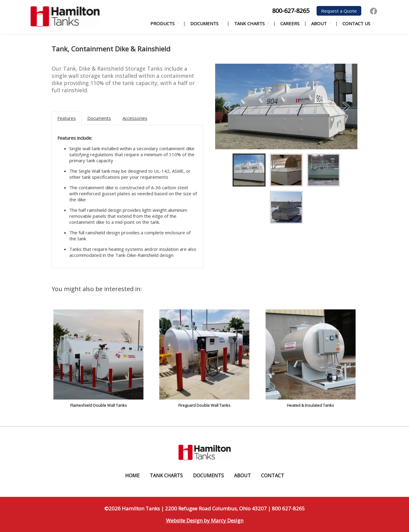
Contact (273, 476)
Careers (290, 23)
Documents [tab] (99, 118)
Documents (204, 23)
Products (162, 23)
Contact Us (356, 23)
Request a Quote (339, 11)
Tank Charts (249, 23)
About (319, 23)
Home (132, 476)
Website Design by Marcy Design (205, 520)
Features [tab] (67, 118)
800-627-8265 (291, 11)
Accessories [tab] (135, 118)
